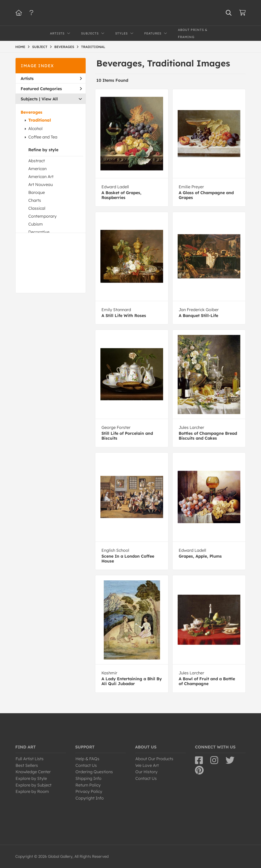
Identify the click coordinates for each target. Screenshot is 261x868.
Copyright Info (90, 798)
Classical (37, 208)
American (37, 169)
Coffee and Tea (43, 137)
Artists (51, 78)
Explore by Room (32, 791)
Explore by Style (31, 778)
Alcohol (35, 128)
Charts (35, 200)
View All (50, 99)
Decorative (39, 232)
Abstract (37, 161)
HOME (20, 47)
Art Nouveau (41, 184)
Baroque (37, 192)
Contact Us (86, 765)
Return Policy (88, 785)
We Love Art (147, 765)
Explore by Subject (34, 785)
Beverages (31, 112)
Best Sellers (27, 765)
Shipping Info (88, 778)
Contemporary (42, 216)
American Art (41, 177)
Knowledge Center (33, 772)
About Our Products (154, 759)
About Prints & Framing (193, 33)
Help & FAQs (87, 759)
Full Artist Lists (30, 759)
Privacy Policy (89, 791)
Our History (146, 772)
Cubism (36, 224)
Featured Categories (51, 89)
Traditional (40, 120)
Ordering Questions (94, 772)
